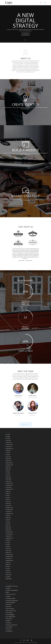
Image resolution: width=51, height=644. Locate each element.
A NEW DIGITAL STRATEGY (25, 20)
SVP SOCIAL (9, 629)
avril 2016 (8, 524)
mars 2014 (8, 573)
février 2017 (9, 504)
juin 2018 (8, 471)
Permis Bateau (9, 627)
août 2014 (8, 562)
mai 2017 (8, 497)
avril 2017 (8, 499)
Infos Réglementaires (11, 617)
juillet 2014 (8, 565)
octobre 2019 (9, 447)
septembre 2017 (10, 489)
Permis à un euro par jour (12, 625)
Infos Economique (10, 609)
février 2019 (9, 459)
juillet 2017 (8, 493)
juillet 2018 (8, 469)
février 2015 (9, 550)
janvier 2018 (9, 481)
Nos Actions (9, 623)
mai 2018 (8, 473)
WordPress (22, 643)
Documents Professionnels (12, 600)
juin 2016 (8, 520)
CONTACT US (25, 424)
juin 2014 (8, 567)
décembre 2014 (9, 554)
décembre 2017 (9, 483)
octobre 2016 (9, 512)
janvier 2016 (9, 530)
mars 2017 (8, 501)
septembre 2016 (10, 514)
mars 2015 (8, 548)
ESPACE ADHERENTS (11, 602)
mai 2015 (8, 544)
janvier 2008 (9, 579)
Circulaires (8, 596)
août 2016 (8, 516)
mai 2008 (8, 577)
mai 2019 (8, 453)
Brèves (8, 592)
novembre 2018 (9, 465)
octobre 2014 (9, 558)
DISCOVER (26, 34)
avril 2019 (8, 455)
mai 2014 (8, 569)
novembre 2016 (9, 510)
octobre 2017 (9, 487)
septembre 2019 (10, 449)
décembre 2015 (9, 532)
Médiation (8, 621)
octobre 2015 (9, 536)
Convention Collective (11, 598)
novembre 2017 (9, 485)
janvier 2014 (9, 575)
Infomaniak (34, 643)
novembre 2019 (9, 445)
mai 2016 (8, 522)
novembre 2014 (9, 556)
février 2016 (9, 528)
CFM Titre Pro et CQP (11, 594)
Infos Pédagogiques (10, 615)
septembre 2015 (10, 538)
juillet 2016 (8, 518)
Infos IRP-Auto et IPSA (11, 611)
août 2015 (8, 540)
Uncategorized (9, 631)
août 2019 (8, 451)
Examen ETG (9, 604)
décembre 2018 (9, 463)
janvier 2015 (9, 552)
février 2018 (9, 479)
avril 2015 (8, 546)
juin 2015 (8, 542)
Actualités (8, 588)
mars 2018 (8, 477)
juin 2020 (8, 434)
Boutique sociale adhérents (12, 590)
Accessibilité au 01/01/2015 (12, 586)
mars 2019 (8, 457)
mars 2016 (8, 526)
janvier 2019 (9, 461)
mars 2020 (8, 440)
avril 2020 (8, 438)
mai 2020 (8, 436)
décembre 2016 (9, 508)
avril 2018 (8, 475)
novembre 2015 (9, 534)
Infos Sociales (9, 619)
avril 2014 (8, 571)
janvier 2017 (9, 506)
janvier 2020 (9, 442)
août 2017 (8, 491)
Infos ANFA (8, 607)
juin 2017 (8, 495)
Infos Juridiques (9, 613)
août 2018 (8, 467)
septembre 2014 (10, 560)
